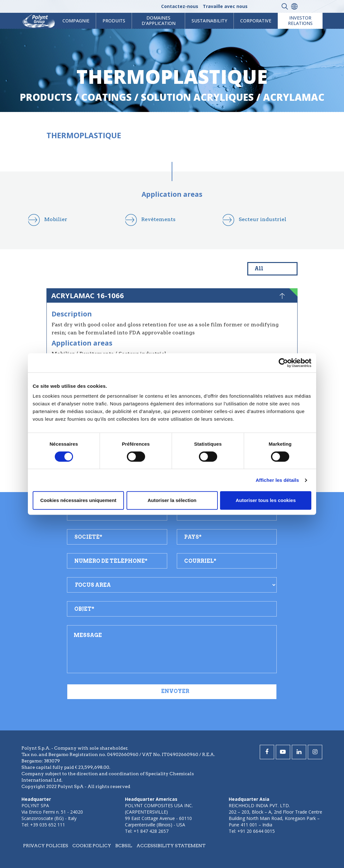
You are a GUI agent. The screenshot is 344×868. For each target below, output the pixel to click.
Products (46, 97)
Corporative (256, 21)
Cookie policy (92, 846)
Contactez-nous (180, 6)
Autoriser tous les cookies (266, 500)
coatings (106, 97)
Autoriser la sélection (172, 500)
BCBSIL (124, 846)
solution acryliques (197, 97)
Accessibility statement (171, 846)
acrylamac (294, 97)
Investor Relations (300, 20)
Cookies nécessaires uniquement (78, 500)
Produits (114, 21)
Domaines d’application (159, 20)
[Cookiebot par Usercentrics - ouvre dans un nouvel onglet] (283, 363)
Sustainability (209, 21)
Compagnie (76, 21)
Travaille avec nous (225, 6)
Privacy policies (46, 846)
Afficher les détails (277, 480)
